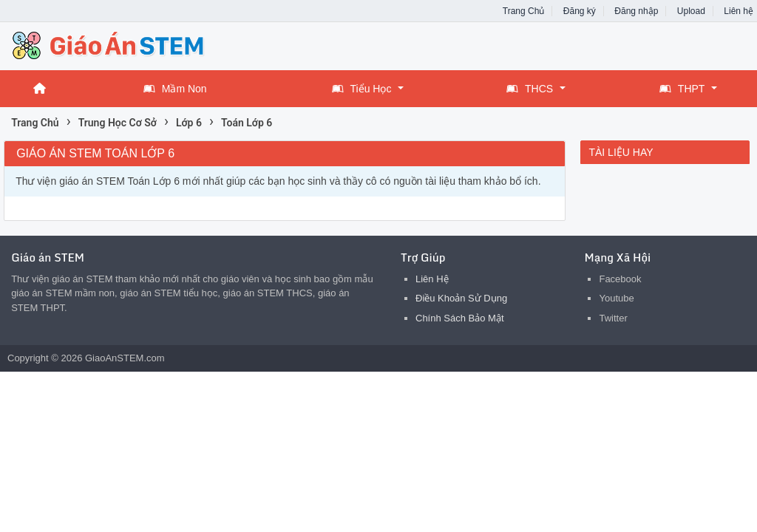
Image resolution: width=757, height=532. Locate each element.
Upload (691, 11)
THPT (682, 89)
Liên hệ (739, 11)
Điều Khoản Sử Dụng (461, 298)
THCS (530, 89)
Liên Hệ (432, 279)
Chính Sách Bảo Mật (460, 318)
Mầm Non (175, 89)
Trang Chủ (524, 11)
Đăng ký (580, 11)
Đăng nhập (636, 11)
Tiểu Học (362, 89)
